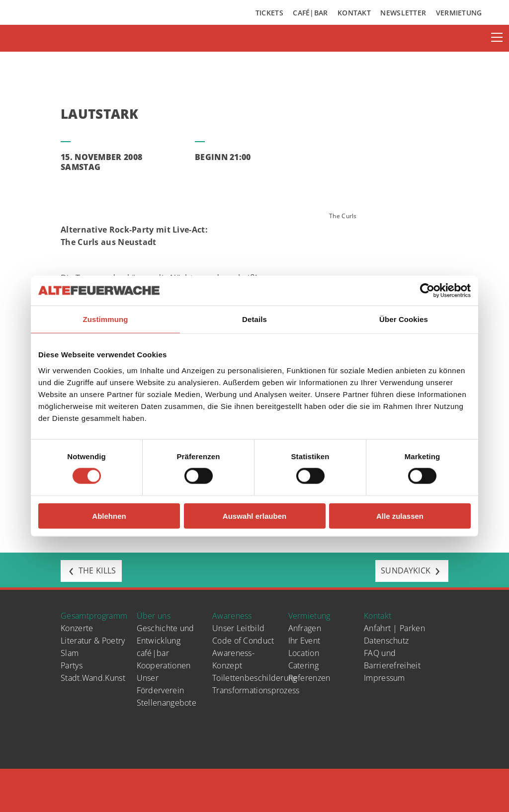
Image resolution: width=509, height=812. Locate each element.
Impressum (384, 678)
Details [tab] (254, 319)
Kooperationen (164, 665)
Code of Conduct (243, 641)
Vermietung (459, 13)
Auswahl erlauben (254, 516)
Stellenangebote (167, 703)
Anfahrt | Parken (394, 628)
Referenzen (309, 678)
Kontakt (354, 13)
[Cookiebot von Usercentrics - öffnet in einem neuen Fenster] (427, 291)
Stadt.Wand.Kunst (93, 678)
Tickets (269, 13)
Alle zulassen (400, 516)
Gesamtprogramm (94, 616)
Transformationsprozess (256, 690)
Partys (72, 665)
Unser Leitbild (238, 628)
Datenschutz (386, 641)
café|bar (153, 653)
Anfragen (305, 628)
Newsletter (403, 13)
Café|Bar (310, 13)
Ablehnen (109, 516)
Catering (303, 665)
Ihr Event (304, 641)
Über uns (154, 616)
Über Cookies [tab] (404, 319)
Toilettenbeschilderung (255, 678)
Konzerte (77, 628)
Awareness (232, 616)
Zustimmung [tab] (106, 319)
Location (304, 653)
